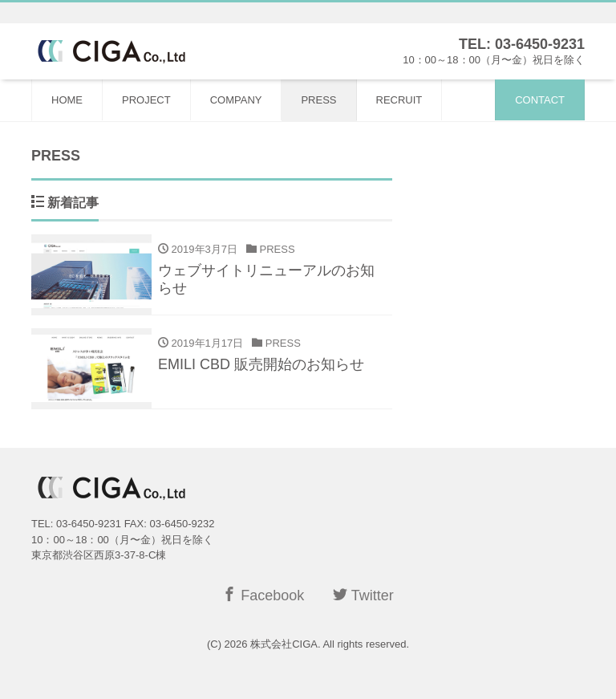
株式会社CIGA (284, 644)
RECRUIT (399, 100)
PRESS (318, 100)
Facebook (263, 595)
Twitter (363, 595)
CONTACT (540, 100)
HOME (67, 100)
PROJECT (146, 100)
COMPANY (236, 100)
